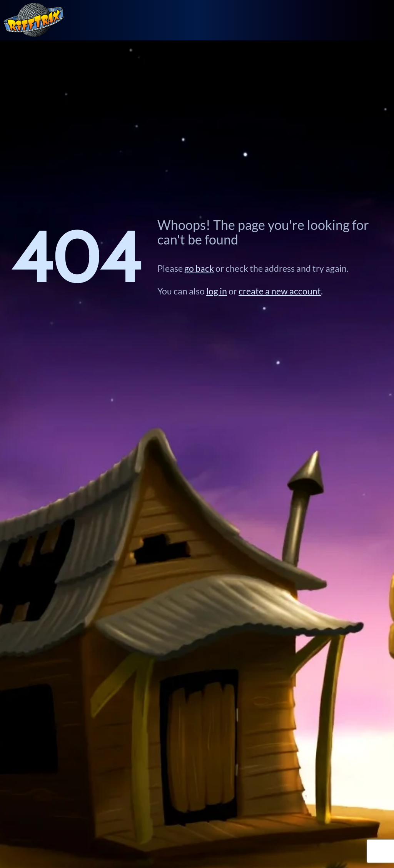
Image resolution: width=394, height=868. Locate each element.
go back (199, 269)
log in (217, 291)
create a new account (280, 291)
